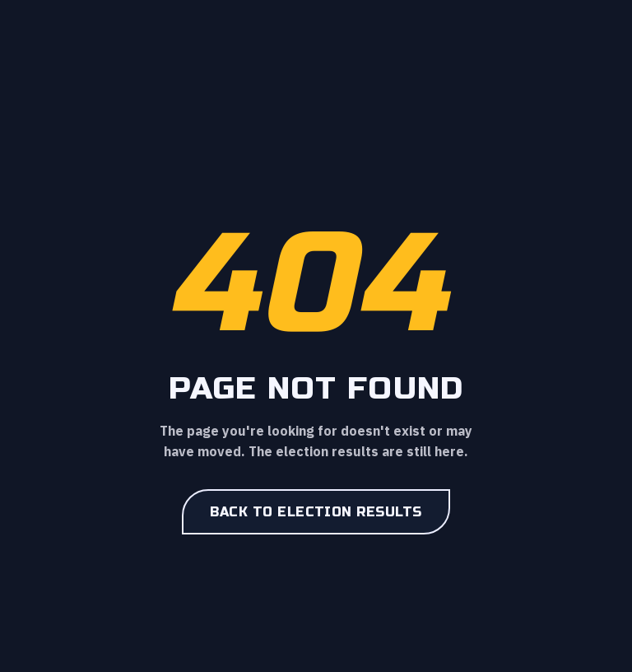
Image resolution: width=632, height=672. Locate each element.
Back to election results (316, 512)
